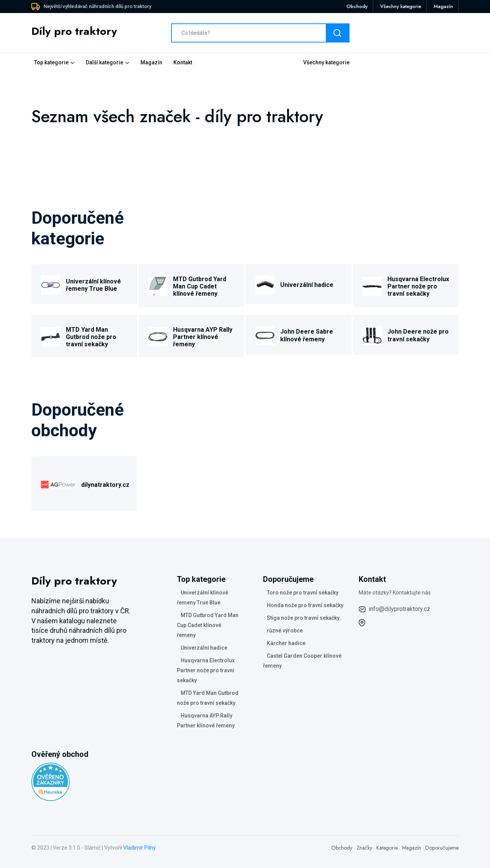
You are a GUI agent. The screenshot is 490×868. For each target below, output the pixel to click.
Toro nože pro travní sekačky (303, 593)
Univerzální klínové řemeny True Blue (93, 285)
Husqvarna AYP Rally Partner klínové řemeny (203, 337)
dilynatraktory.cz (105, 485)
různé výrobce (285, 631)
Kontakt (183, 62)
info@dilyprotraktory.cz (399, 609)
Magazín (443, 6)
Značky (364, 848)
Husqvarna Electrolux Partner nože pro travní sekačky (418, 286)
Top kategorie (51, 62)
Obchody (357, 6)
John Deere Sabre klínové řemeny (307, 335)
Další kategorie (105, 62)
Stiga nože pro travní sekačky (303, 618)
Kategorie (387, 848)
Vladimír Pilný (140, 848)
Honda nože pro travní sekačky (305, 605)
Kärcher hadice (286, 643)
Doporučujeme (442, 848)
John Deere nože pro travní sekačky (418, 335)
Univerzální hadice (307, 285)
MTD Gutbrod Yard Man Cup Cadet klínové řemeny (200, 286)
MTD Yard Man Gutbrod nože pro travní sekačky (91, 337)
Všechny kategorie (401, 6)
